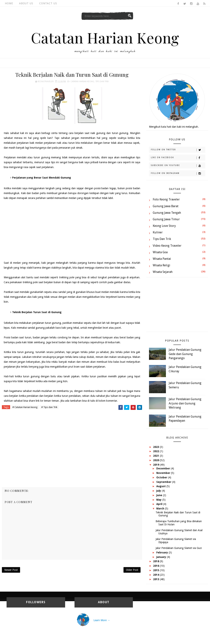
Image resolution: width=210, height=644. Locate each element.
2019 (157, 465)
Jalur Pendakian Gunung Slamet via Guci (179, 548)
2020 (157, 460)
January (162, 557)
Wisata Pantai (162, 259)
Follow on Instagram (178, 173)
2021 (157, 456)
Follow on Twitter (178, 150)
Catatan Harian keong (82, 82)
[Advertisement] (72, 230)
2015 (157, 570)
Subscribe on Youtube (178, 166)
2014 (157, 575)
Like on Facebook (178, 158)
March (161, 508)
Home (9, 3)
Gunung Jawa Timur (166, 219)
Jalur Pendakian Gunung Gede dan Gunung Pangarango (185, 354)
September (164, 482)
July (159, 491)
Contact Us (48, 3)
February (163, 552)
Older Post (132, 570)
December (164, 468)
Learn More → (102, 620)
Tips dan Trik (102, 82)
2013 (157, 579)
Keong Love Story (164, 226)
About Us (26, 3)
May (159, 500)
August (161, 486)
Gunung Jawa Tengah (167, 213)
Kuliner (158, 232)
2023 (157, 447)
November (164, 473)
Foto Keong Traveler (166, 199)
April (160, 504)
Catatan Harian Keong (105, 37)
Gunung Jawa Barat (166, 206)
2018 (157, 561)
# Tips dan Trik (49, 407)
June (160, 495)
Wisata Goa (160, 252)
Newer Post (11, 570)
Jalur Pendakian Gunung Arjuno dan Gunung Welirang (185, 403)
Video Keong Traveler (167, 246)
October (162, 477)
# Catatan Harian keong (25, 407)
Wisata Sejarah (163, 272)
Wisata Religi (161, 265)
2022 (157, 451)
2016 (157, 566)
